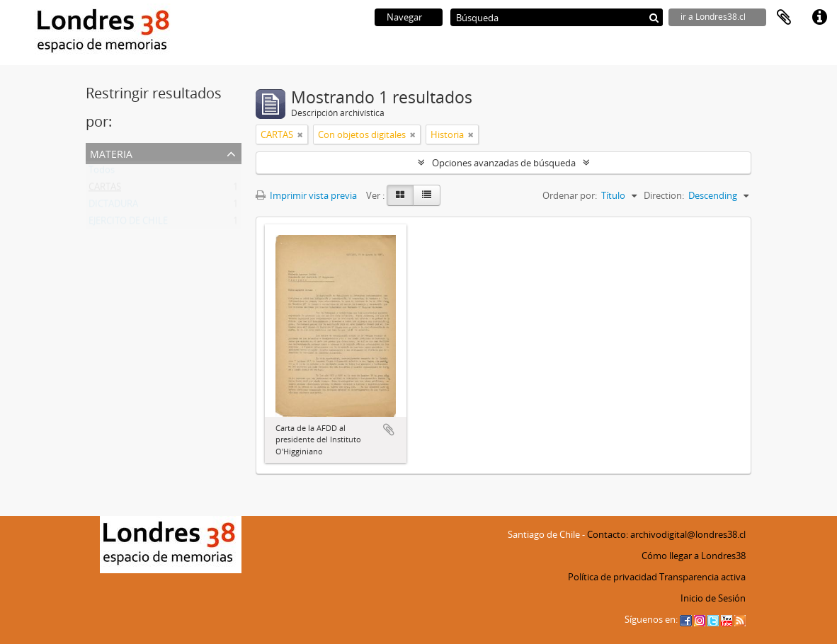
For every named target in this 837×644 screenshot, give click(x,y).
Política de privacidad (613, 577)
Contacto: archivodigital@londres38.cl (666, 534)
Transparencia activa (702, 577)
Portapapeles (784, 18)
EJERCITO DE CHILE (128, 224)
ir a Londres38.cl (713, 17)
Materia (111, 153)
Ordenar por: (570, 195)
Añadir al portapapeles (389, 430)
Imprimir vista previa (306, 195)
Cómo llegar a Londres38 (694, 556)
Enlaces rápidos (819, 18)
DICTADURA (113, 207)
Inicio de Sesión (713, 598)
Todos (102, 173)
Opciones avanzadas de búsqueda (504, 163)
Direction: (664, 195)
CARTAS (105, 190)
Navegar (404, 17)
